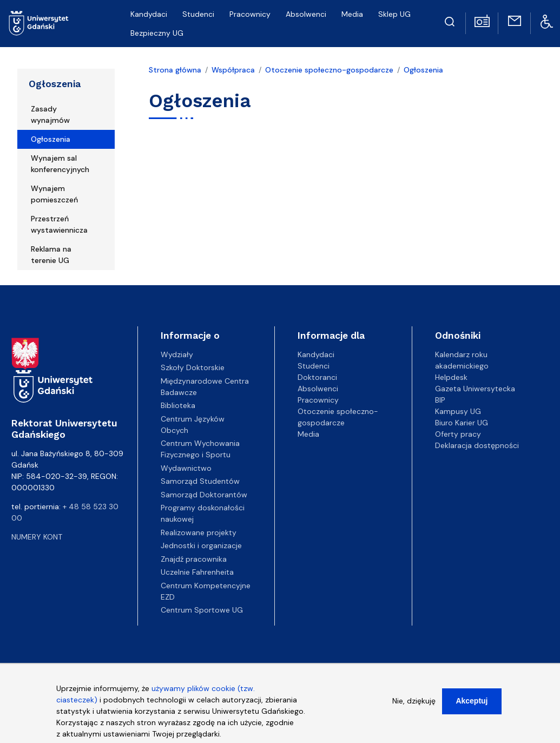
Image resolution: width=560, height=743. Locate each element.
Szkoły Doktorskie (193, 367)
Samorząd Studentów (200, 481)
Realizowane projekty (199, 532)
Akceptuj (472, 709)
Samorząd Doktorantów (204, 495)
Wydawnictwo (186, 468)
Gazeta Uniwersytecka (475, 389)
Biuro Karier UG (462, 423)
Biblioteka (178, 405)
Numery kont (37, 537)
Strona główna (175, 70)
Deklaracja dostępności (477, 445)
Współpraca (233, 70)
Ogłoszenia (55, 84)
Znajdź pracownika (194, 559)
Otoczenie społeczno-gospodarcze (329, 70)
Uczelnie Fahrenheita (197, 572)
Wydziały (177, 354)
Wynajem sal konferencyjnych (60, 164)
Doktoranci (317, 377)
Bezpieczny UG (157, 33)
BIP (440, 400)
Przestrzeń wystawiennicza (59, 224)
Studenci (198, 14)
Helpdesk (451, 377)
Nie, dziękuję (414, 709)
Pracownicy (250, 14)
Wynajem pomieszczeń (54, 194)
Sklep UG (394, 14)
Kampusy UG (458, 411)
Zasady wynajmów (50, 114)
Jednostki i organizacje (201, 545)
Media (352, 14)
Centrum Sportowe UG (202, 610)
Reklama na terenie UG (51, 255)
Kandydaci (149, 14)
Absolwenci (306, 14)
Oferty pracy (458, 434)
